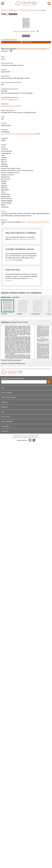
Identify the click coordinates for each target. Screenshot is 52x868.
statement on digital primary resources (24, 239)
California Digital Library (31, 437)
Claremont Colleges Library (10, 10)
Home (3, 388)
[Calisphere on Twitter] (30, 440)
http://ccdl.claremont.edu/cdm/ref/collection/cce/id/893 (19, 134)
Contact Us (5, 431)
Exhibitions (5, 407)
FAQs (3, 412)
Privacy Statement (7, 422)
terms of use (9, 260)
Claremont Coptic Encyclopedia (30, 10)
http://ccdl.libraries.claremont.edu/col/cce (36, 222)
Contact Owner (26, 42)
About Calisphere (7, 393)
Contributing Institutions (9, 397)
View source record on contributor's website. (25, 50)
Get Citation (26, 36)
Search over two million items (13, 379)
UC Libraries (35, 436)
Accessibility (5, 426)
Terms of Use (5, 417)
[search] (49, 4)
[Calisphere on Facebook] (34, 440)
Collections (5, 402)
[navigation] (3, 4)
